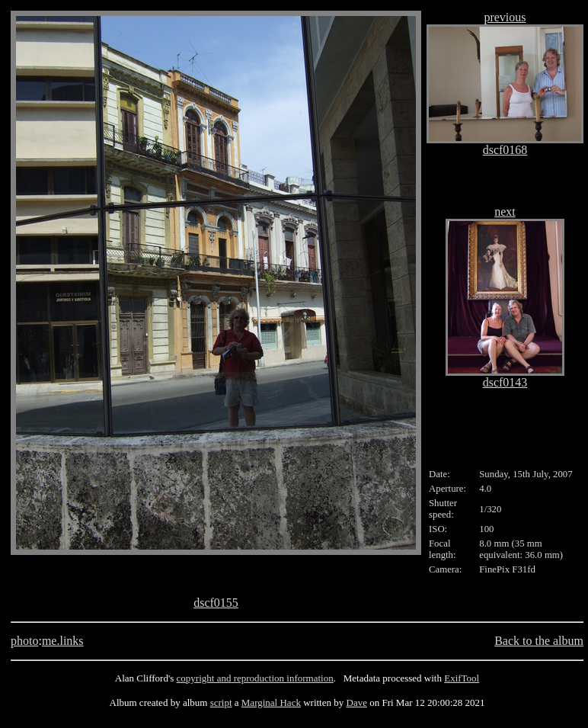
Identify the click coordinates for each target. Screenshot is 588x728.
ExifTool (462, 678)
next (505, 212)
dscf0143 (505, 382)
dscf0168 (505, 150)
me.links (63, 641)
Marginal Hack (271, 702)
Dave (357, 702)
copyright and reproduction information (255, 678)
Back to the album (539, 641)
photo (24, 641)
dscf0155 (216, 603)
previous (505, 17)
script (221, 702)
